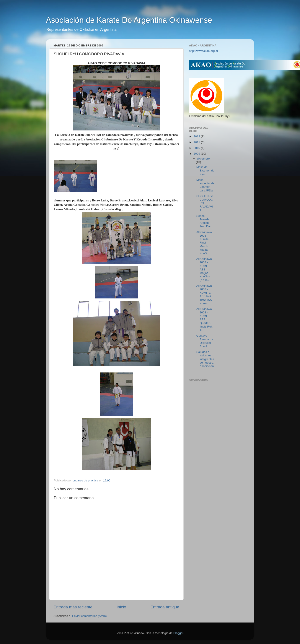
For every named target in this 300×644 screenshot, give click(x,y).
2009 (197, 154)
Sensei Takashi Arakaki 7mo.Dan (204, 221)
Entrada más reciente (73, 607)
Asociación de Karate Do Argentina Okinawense (129, 20)
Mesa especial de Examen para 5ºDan (205, 185)
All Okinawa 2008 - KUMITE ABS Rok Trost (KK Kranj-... (204, 295)
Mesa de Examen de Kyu (205, 170)
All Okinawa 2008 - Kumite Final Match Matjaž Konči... (204, 243)
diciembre (203, 159)
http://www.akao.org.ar (204, 51)
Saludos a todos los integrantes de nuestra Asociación (205, 359)
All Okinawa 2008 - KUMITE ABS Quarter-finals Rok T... (204, 320)
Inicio (121, 607)
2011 (197, 142)
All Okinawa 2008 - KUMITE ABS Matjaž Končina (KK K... (204, 269)
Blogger (178, 633)
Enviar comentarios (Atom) (90, 616)
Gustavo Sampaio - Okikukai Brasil (205, 341)
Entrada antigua (165, 607)
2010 (197, 148)
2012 (197, 136)
